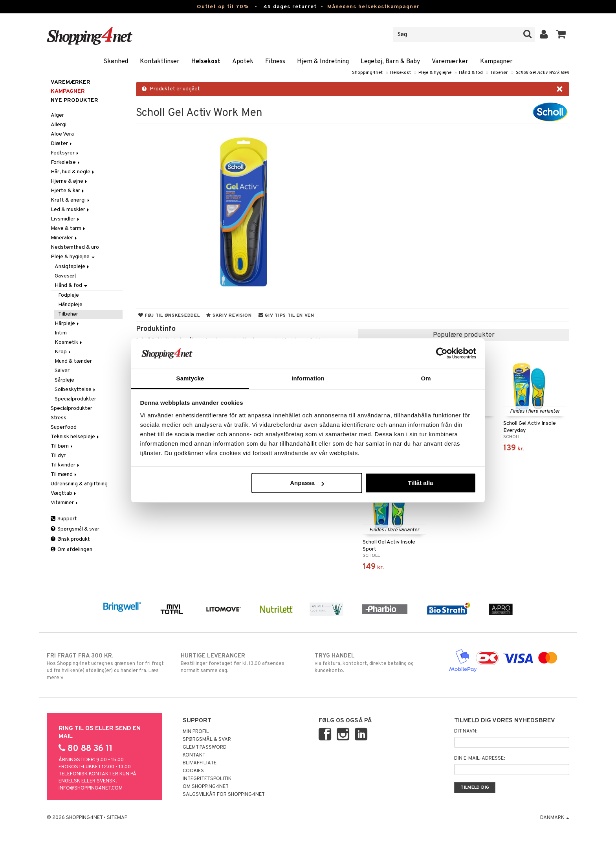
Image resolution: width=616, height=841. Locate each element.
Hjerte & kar (68, 191)
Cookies (193, 771)
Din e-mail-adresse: (479, 758)
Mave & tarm (69, 229)
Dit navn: (466, 731)
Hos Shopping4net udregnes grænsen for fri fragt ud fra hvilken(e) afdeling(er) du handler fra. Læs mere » (107, 667)
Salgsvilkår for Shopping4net (224, 795)
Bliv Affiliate (200, 763)
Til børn (62, 446)
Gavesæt (66, 276)
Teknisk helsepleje (75, 437)
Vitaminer (65, 503)
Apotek (243, 62)
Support (64, 519)
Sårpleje (64, 380)
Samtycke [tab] (190, 378)
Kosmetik (69, 342)
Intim (61, 333)
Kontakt (194, 755)
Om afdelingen (71, 550)
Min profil (196, 732)
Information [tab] (308, 378)
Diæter (62, 144)
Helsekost (206, 62)
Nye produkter (74, 100)
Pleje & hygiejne (435, 73)
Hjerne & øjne (70, 181)
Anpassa (307, 483)
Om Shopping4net (206, 787)
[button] (561, 35)
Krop (63, 352)
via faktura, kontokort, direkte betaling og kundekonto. (375, 663)
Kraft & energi (71, 200)
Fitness (275, 62)
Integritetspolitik (207, 779)
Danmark (555, 818)
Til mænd (64, 475)
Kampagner (496, 62)
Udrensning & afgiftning (79, 484)
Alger (57, 115)
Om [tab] (426, 378)
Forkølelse (66, 163)
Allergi (59, 125)
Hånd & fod (471, 73)
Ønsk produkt (70, 539)
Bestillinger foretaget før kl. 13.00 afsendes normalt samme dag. (241, 663)
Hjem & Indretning (323, 62)
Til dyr (58, 456)
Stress (59, 418)
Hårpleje (67, 324)
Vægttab (64, 493)
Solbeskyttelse (76, 390)
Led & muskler (71, 210)
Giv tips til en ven (286, 316)
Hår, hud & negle (73, 172)
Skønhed (116, 62)
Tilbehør (499, 73)
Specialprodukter (75, 399)
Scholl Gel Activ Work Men (542, 73)
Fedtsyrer (65, 153)
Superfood (64, 427)
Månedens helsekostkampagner (373, 7)
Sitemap (117, 818)
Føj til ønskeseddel (169, 316)
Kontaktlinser (160, 62)
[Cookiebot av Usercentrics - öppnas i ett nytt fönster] (442, 353)
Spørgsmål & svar (75, 529)
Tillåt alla (420, 483)
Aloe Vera (62, 134)
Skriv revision (229, 316)
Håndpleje (70, 305)
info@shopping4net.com (91, 788)
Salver (62, 371)
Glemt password (205, 747)
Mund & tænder (73, 361)
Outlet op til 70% (223, 7)
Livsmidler (66, 219)
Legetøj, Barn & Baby (390, 62)
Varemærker (450, 62)
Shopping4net (367, 73)
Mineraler (64, 238)
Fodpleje (69, 295)
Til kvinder (66, 465)
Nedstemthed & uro (75, 247)
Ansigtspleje (72, 267)
